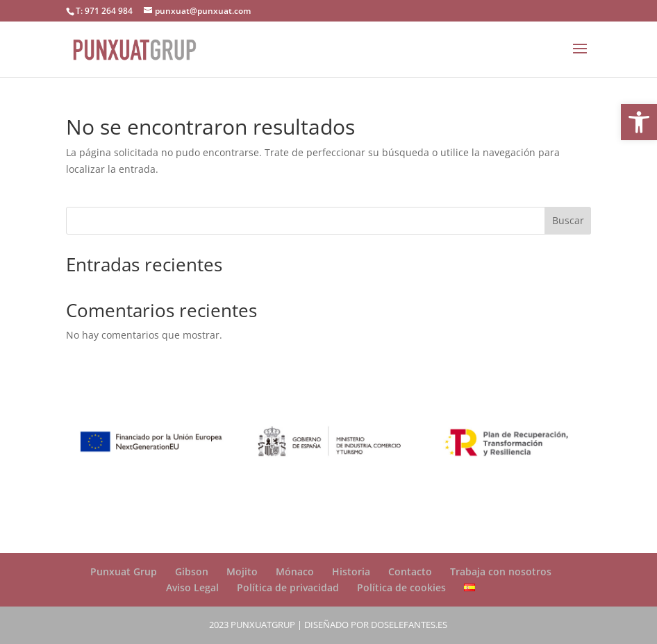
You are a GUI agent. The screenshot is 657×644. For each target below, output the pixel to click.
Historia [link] (351, 571)
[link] (639, 122)
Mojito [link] (242, 571)
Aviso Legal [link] (192, 587)
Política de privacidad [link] (288, 587)
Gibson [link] (192, 571)
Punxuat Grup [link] (124, 571)
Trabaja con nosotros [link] (501, 571)
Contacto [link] (410, 571)
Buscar (568, 220)
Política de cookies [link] (401, 587)
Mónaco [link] (295, 571)
